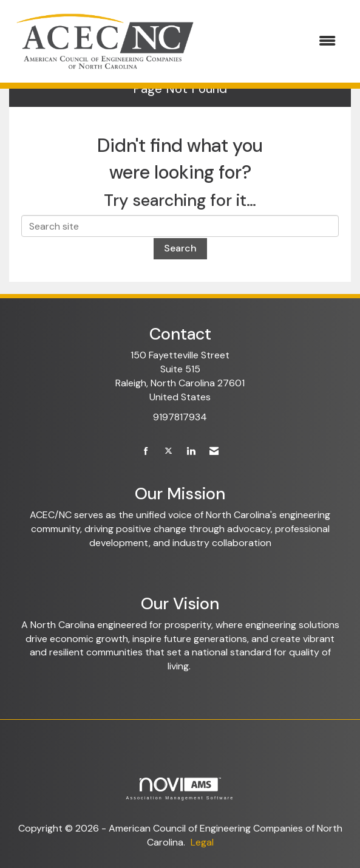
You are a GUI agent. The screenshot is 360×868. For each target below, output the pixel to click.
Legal (202, 842)
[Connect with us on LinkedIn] (191, 452)
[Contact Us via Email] (214, 452)
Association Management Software (180, 789)
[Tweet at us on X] (168, 452)
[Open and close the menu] (274, 42)
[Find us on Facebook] (146, 452)
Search (180, 248)
